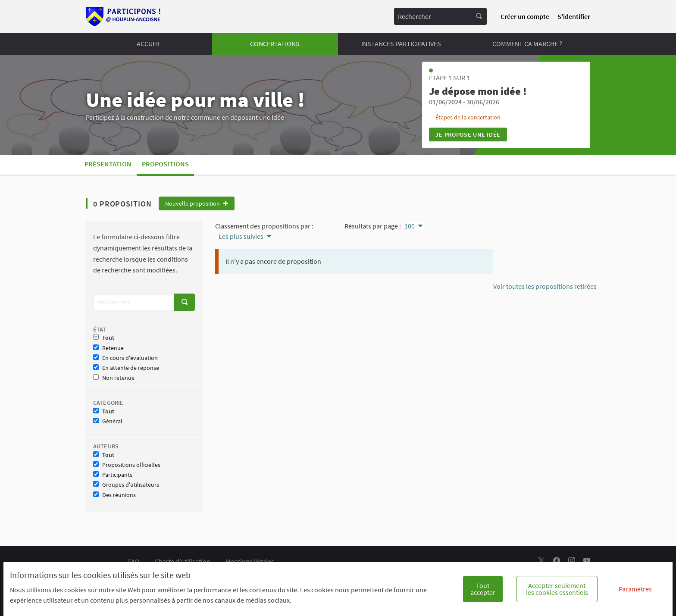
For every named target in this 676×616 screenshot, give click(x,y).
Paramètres (635, 589)
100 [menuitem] (410, 226)
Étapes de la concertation (468, 117)
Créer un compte (525, 16)
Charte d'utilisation (183, 561)
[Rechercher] (134, 302)
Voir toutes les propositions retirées (545, 286)
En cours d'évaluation (125, 358)
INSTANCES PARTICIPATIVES (401, 44)
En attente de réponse (126, 368)
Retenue (108, 348)
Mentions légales (250, 561)
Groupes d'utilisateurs (126, 485)
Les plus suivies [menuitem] (241, 236)
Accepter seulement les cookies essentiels (557, 589)
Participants (113, 475)
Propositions (165, 164)
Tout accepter (483, 589)
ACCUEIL (149, 44)
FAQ (134, 561)
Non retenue (114, 378)
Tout (104, 338)
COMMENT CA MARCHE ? (527, 44)
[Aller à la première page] (124, 17)
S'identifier (574, 16)
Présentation (108, 164)
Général (108, 421)
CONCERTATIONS (275, 44)
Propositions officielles (127, 465)
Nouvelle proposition (197, 203)
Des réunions (114, 495)
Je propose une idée (468, 134)
